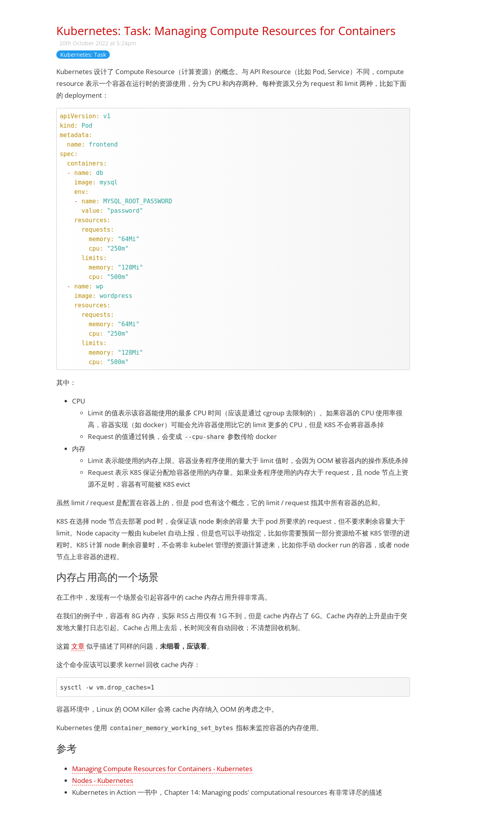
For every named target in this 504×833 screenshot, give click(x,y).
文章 (78, 646)
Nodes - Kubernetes (103, 780)
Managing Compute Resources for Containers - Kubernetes (162, 769)
